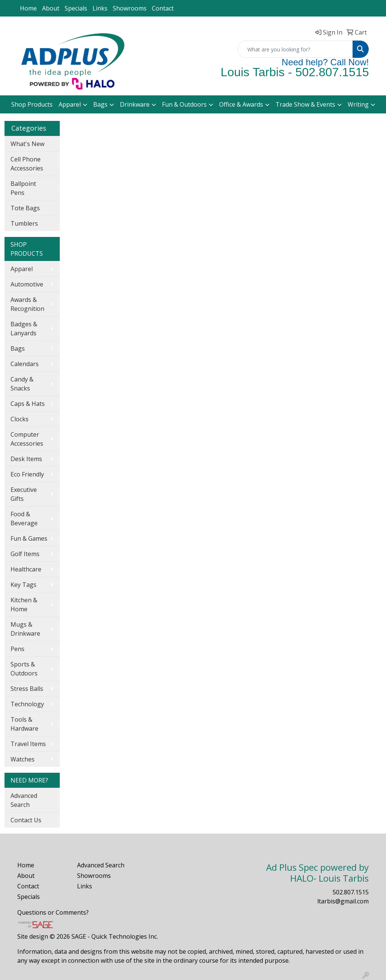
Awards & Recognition (27, 304)
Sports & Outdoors (24, 669)
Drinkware (135, 104)
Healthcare (26, 569)
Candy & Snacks (22, 384)
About (51, 8)
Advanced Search (24, 800)
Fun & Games (29, 538)
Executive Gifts (24, 494)
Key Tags (23, 585)
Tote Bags (25, 208)
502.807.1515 (351, 892)
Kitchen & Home (24, 605)
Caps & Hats (28, 404)
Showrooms (130, 8)
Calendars (25, 364)
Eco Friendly (27, 474)
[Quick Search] (295, 49)
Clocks (20, 419)
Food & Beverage (24, 519)
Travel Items (28, 744)
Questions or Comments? (53, 912)
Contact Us (26, 820)
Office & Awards (241, 104)
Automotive (27, 284)
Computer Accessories (27, 439)
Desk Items (26, 459)
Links (100, 8)
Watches (23, 759)
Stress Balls (27, 689)
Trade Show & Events (305, 104)
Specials (76, 8)
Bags (100, 104)
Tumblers (24, 223)
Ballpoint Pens (23, 188)
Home (28, 8)
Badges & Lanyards (24, 329)
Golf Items (25, 554)
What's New (27, 144)
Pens (17, 649)
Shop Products (32, 104)
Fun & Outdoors (184, 104)
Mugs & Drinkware (25, 629)
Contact (163, 8)
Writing (358, 104)
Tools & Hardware (24, 724)
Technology (27, 704)
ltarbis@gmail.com (343, 901)
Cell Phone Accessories (27, 164)
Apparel (70, 104)
